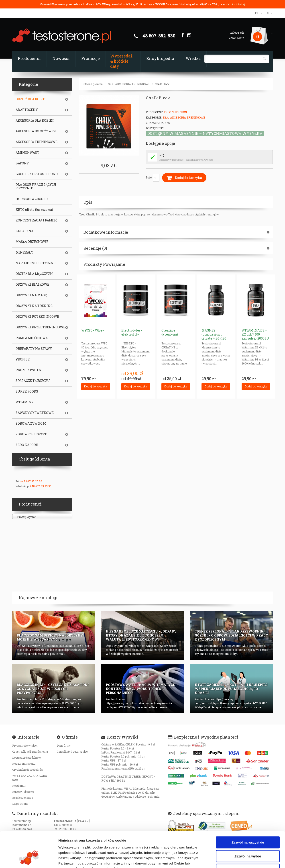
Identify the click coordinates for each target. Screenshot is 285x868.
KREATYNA (24, 231)
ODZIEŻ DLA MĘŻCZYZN (34, 274)
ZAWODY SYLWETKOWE (35, 413)
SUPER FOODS (27, 391)
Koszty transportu (24, 764)
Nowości (61, 58)
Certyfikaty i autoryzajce (72, 751)
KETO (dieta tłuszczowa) (34, 210)
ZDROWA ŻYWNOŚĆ (31, 424)
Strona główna (93, 84)
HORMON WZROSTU (32, 199)
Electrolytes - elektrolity (132, 332)
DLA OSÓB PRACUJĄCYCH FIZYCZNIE (36, 186)
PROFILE (23, 359)
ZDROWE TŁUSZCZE (31, 434)
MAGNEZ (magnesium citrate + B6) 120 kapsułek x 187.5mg (214, 338)
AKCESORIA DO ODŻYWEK (36, 131)
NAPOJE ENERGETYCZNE (36, 263)
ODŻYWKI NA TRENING (34, 306)
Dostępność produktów (27, 757)
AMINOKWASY (27, 153)
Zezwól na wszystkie (248, 812)
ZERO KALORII (27, 445)
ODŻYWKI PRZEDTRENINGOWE (40, 327)
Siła (111, 84)
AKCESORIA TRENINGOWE (133, 84)
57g (162, 155)
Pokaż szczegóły (238, 859)
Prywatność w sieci (25, 745)
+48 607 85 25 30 (31, 481)
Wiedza (193, 58)
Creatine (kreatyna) (170, 332)
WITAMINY (25, 402)
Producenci (29, 58)
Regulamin (19, 786)
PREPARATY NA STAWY (34, 349)
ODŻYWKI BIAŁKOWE (32, 285)
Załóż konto (236, 38)
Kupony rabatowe (23, 792)
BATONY (22, 163)
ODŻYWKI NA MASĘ (31, 295)
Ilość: (153, 178)
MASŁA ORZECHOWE (32, 242)
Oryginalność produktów (28, 770)
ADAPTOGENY (27, 110)
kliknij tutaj (236, 4)
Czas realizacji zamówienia (30, 751)
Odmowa (248, 839)
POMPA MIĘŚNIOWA (32, 338)
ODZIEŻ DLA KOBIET (31, 99)
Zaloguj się (237, 33)
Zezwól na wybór (248, 826)
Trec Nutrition (175, 112)
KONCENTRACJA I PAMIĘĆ (37, 220)
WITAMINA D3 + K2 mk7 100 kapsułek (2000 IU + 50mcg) (255, 336)
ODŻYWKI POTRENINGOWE (37, 317)
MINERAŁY (24, 252)
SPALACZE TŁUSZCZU (33, 381)
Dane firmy (64, 745)
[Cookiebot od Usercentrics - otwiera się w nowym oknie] (29, 859)
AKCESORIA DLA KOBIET (35, 121)
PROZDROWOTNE (30, 370)
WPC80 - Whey (93, 330)
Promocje (91, 58)
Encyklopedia (160, 58)
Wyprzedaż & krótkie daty (121, 61)
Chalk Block (162, 84)
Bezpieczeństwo (23, 798)
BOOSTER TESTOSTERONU (37, 174)
